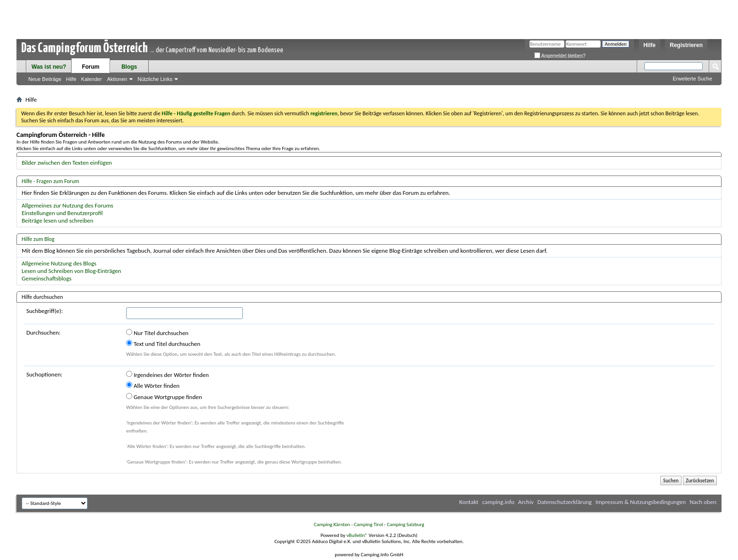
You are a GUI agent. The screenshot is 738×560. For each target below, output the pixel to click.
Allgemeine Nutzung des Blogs (59, 263)
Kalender (91, 79)
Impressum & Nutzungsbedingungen (641, 502)
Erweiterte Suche (692, 79)
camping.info (498, 502)
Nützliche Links (155, 79)
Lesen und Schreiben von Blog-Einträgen (71, 271)
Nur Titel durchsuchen (157, 333)
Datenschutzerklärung (565, 502)
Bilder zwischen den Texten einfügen (67, 163)
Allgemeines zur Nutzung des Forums (68, 205)
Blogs (129, 67)
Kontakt (469, 502)
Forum (91, 67)
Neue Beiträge (45, 79)
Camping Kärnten (332, 524)
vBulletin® (357, 535)
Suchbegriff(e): (44, 311)
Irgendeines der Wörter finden (168, 375)
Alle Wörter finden (153, 385)
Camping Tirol (369, 524)
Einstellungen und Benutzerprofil (62, 213)
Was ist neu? (49, 67)
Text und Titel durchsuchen (163, 344)
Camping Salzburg (405, 524)
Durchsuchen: (44, 332)
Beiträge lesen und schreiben (57, 220)
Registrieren (686, 45)
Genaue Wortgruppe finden (164, 397)
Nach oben (703, 502)
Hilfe (650, 45)
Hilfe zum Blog (38, 239)
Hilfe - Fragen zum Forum (50, 181)
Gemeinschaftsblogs (47, 278)
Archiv (526, 502)
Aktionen (117, 79)
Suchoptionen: (44, 374)
